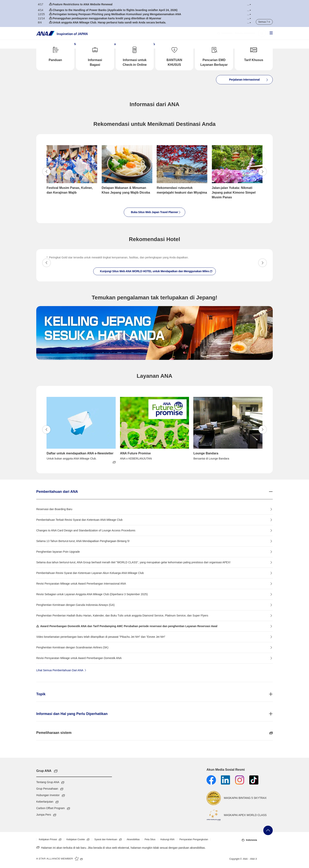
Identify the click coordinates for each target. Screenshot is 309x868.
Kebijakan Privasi (51, 840)
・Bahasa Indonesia (236, 33)
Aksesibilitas (133, 839)
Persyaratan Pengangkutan (194, 839)
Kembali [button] (47, 172)
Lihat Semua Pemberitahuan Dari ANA (62, 670)
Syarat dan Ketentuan (109, 840)
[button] (249, 4)
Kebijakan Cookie (79, 840)
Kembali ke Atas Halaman (268, 830)
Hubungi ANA (168, 839)
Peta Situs (150, 839)
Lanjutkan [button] (262, 172)
